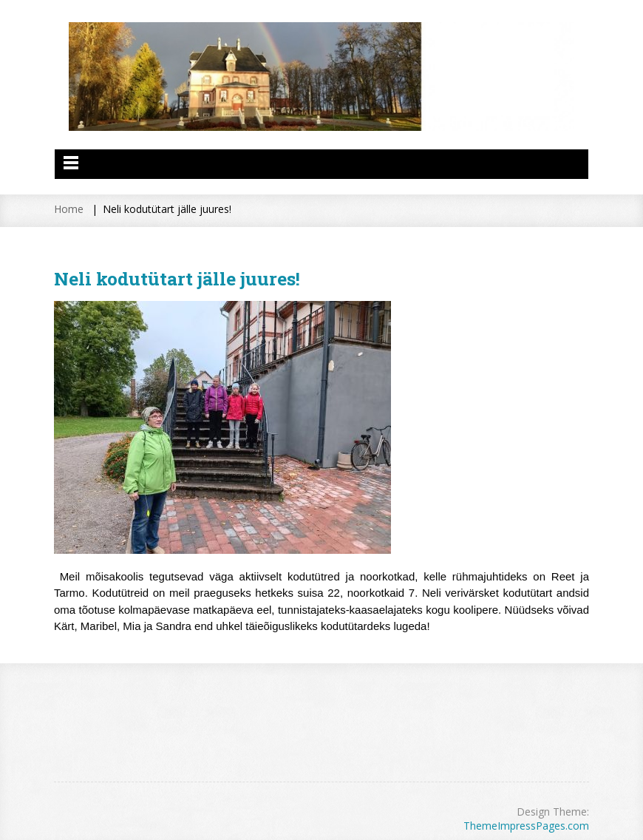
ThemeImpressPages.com (526, 826)
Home (69, 209)
